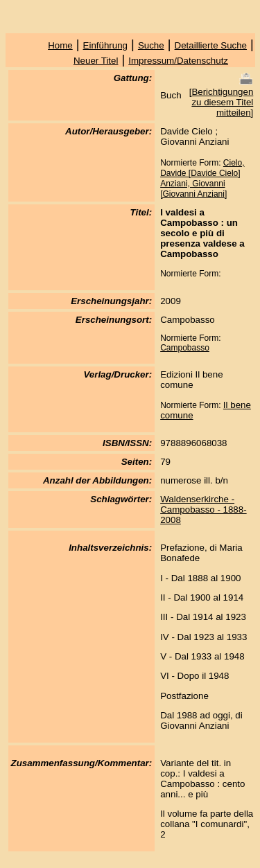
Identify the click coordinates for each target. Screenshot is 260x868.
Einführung (105, 45)
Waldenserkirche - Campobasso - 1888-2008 (203, 510)
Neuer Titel (96, 61)
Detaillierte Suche (211, 45)
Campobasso (185, 348)
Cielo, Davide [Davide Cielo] (202, 168)
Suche (151, 45)
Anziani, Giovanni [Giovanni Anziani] (193, 189)
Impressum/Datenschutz (178, 61)
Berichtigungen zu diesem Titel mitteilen (222, 102)
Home (60, 45)
